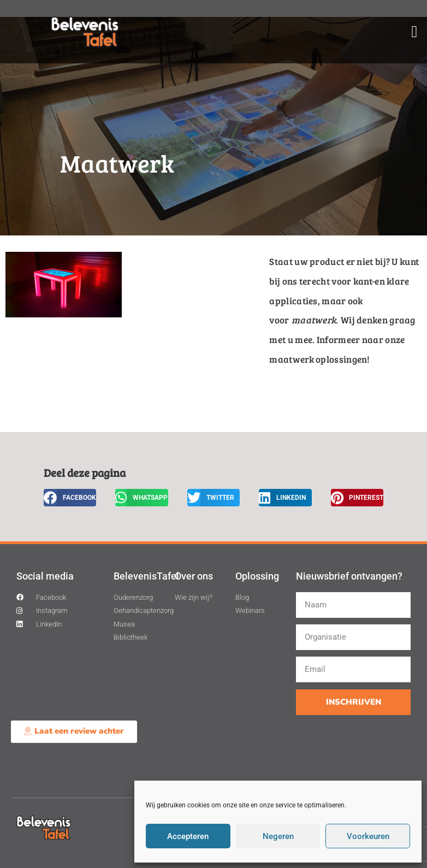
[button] (414, 32)
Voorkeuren (368, 836)
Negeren (278, 836)
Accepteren (188, 836)
